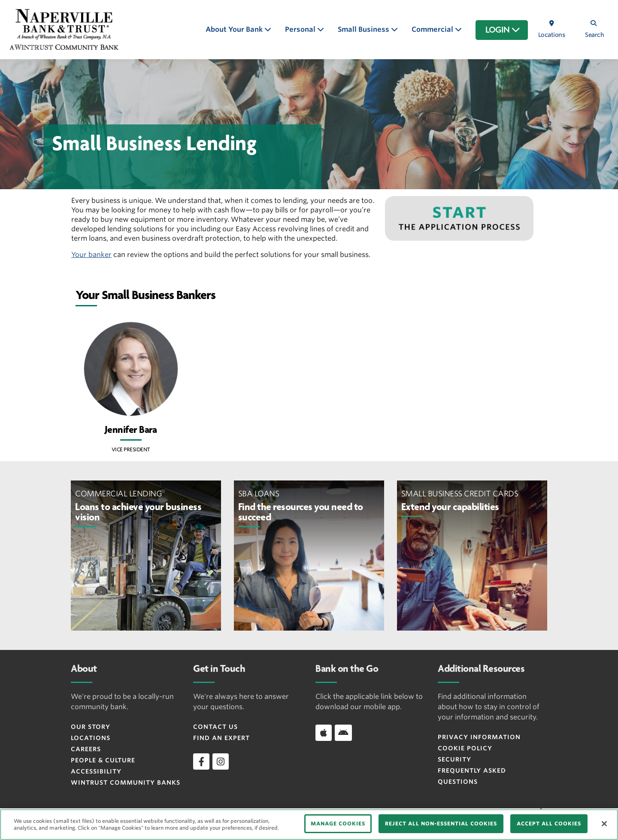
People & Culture (103, 760)
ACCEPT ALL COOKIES (549, 823)
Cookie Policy (465, 748)
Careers (86, 749)
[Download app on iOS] (324, 733)
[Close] (604, 824)
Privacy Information (479, 737)
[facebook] (201, 761)
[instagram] (221, 761)
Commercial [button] (433, 29)
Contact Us (215, 727)
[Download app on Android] (343, 733)
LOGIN (503, 30)
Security (454, 759)
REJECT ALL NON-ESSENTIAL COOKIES (441, 823)
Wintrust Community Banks (126, 783)
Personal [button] (301, 29)
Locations (91, 738)
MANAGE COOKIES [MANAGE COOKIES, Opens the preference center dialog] (338, 823)
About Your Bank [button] (235, 29)
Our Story (91, 727)
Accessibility (96, 771)
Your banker (91, 255)
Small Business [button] (364, 29)
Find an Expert (221, 738)
